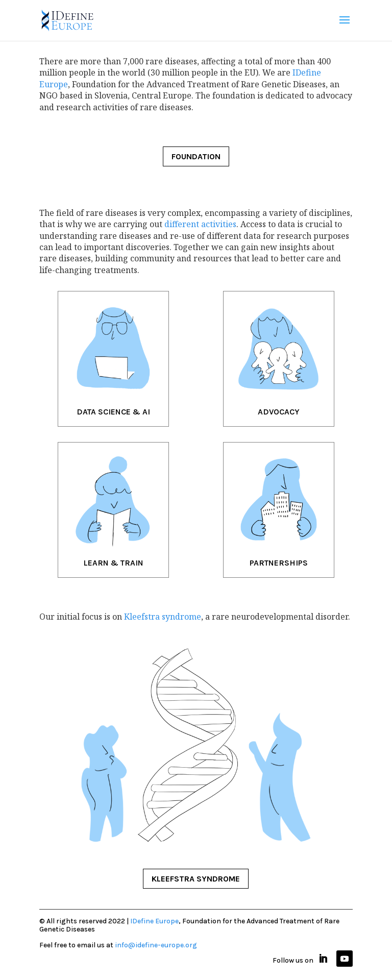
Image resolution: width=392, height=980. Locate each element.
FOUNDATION (196, 156)
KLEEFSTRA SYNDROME (196, 879)
